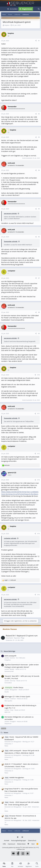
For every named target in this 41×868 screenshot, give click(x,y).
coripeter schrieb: (10, 538)
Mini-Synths (8, 701)
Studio (7, 692)
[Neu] (35, 9)
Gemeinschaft (9, 671)
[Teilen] (36, 41)
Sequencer (8, 723)
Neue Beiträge (9, 651)
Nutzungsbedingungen (19, 840)
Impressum (11, 844)
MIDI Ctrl (7, 712)
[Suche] (39, 9)
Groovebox (8, 683)
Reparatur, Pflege (19, 638)
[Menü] (3, 9)
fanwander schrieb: (11, 241)
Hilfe (4, 844)
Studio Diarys (14, 687)
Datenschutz (32, 840)
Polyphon (8, 660)
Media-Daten (21, 844)
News (6, 732)
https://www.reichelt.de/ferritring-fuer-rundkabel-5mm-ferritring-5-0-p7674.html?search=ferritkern (20, 493)
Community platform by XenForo (19, 847)
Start (33, 844)
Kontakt (7, 840)
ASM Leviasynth (10, 656)
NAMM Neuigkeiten (14, 777)
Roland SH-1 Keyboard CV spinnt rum (22, 636)
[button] (18, 837)
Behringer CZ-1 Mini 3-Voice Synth (17, 696)
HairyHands (9, 638)
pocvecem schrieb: (10, 213)
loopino (7, 25)
